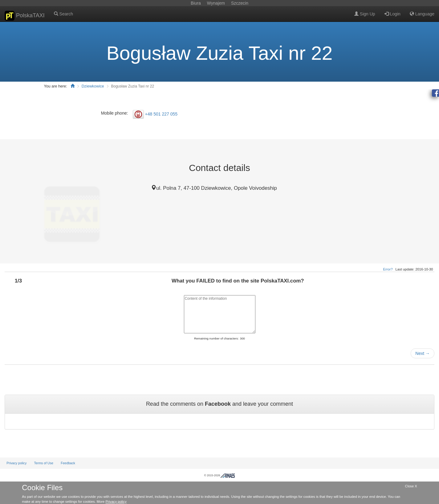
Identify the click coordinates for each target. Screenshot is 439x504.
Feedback (68, 463)
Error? (388, 269)
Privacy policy (16, 463)
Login (392, 14)
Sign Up (365, 14)
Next (423, 353)
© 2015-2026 (219, 475)
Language (422, 14)
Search (63, 14)
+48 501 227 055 (161, 114)
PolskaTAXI (25, 16)
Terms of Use (44, 463)
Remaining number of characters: (216, 338)
